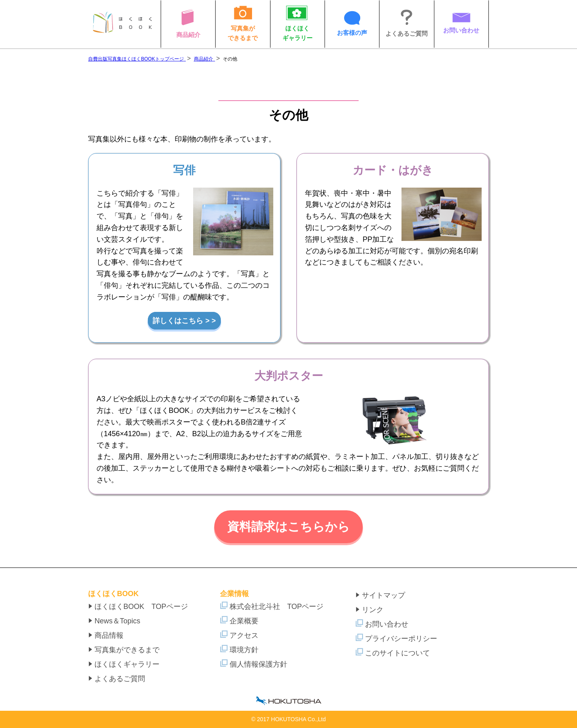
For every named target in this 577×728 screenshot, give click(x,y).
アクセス (239, 635)
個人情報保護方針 (254, 664)
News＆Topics (114, 621)
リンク (369, 610)
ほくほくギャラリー (124, 664)
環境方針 (239, 650)
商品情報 (106, 635)
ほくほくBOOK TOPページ (138, 607)
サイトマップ (380, 595)
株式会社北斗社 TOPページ (272, 607)
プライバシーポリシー (396, 639)
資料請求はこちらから (288, 527)
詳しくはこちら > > (184, 321)
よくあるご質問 (117, 679)
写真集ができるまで (124, 650)
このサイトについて (393, 653)
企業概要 (239, 621)
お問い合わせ (382, 624)
